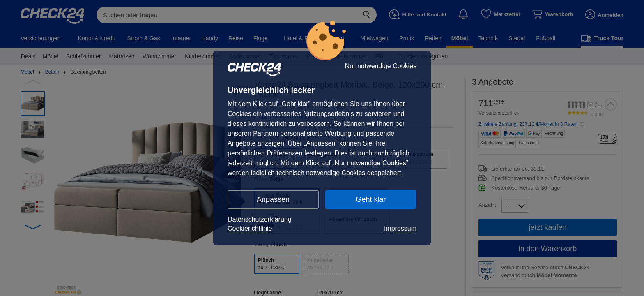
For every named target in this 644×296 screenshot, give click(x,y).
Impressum (400, 228)
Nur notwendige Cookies (381, 66)
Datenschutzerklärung (260, 219)
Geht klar (371, 199)
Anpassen (273, 199)
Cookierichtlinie (250, 228)
